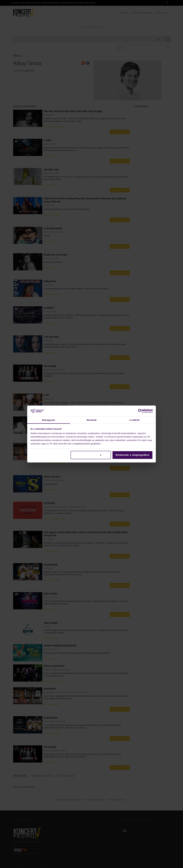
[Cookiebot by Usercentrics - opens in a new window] (140, 411)
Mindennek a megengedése (132, 455)
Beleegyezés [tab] (49, 420)
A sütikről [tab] (134, 420)
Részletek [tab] (91, 420)
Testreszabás (91, 455)
